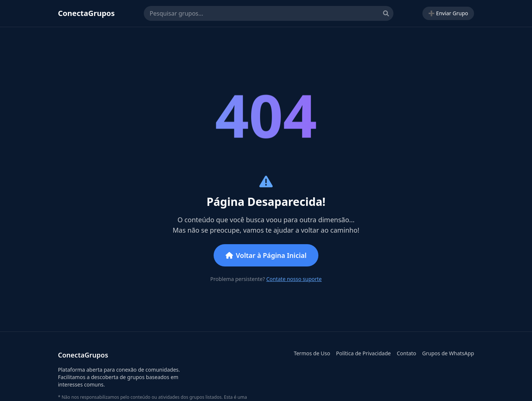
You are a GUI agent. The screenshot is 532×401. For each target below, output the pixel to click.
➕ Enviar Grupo (448, 13)
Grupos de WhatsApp (448, 353)
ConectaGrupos (86, 13)
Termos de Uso (312, 353)
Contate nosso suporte (294, 279)
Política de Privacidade (364, 353)
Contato (406, 353)
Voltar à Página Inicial (266, 255)
